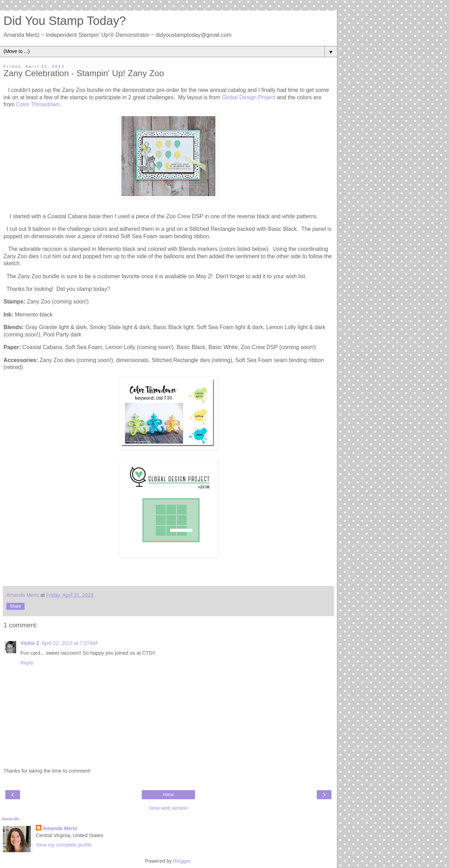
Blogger (182, 861)
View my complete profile (64, 845)
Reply (27, 663)
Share (15, 606)
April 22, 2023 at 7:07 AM (69, 643)
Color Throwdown (38, 104)
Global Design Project (248, 97)
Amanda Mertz (60, 828)
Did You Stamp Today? (65, 21)
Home (168, 795)
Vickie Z (30, 643)
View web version (168, 808)
